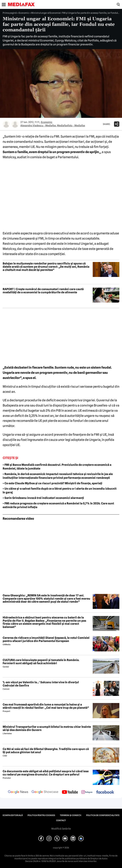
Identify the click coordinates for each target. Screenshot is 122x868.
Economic (24, 13)
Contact (61, 820)
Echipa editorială (13, 815)
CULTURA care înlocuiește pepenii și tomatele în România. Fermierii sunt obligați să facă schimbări (41, 662)
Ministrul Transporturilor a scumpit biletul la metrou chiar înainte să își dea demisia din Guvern (47, 728)
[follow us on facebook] (105, 792)
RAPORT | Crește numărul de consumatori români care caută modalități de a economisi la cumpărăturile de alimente (43, 291)
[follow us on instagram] (87, 792)
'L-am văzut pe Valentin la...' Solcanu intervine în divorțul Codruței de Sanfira (41, 684)
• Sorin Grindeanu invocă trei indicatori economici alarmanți (43, 498)
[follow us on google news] (18, 792)
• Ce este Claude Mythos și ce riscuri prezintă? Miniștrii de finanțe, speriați (52, 483)
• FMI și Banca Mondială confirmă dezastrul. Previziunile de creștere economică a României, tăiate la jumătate (57, 467)
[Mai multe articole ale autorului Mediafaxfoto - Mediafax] (15, 124)
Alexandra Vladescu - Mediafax (38, 125)
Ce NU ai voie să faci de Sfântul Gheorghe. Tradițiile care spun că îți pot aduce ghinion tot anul (46, 751)
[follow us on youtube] (70, 792)
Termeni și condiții (71, 815)
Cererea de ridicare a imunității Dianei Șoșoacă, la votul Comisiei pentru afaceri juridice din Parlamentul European (46, 639)
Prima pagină (10, 13)
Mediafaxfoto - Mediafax (71, 125)
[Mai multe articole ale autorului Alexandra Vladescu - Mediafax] (6, 124)
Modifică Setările (61, 829)
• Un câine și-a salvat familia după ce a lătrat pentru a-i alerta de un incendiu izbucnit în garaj (60, 491)
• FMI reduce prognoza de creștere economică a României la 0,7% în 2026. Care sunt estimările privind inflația (58, 505)
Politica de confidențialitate (103, 815)
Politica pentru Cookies (41, 815)
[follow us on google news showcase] (45, 792)
